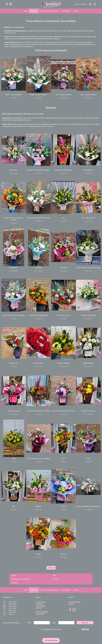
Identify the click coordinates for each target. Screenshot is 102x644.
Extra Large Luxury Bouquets (20, 579)
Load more (51, 568)
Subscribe (85, 623)
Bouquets (14, 583)
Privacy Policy (40, 614)
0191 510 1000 (82, 4)
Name (30, 623)
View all (14, 575)
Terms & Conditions (42, 612)
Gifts (54, 575)
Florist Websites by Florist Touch (51, 629)
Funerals (56, 579)
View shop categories (51, 640)
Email (54, 623)
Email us (71, 604)
